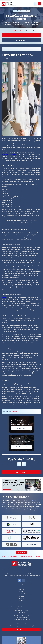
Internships (5, 298)
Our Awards (22, 597)
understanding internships (9, 155)
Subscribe (22, 598)
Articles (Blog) (22, 593)
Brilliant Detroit (5, 556)
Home (5, 49)
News (10, 49)
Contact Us (22, 591)
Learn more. (22, 577)
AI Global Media (34, 501)
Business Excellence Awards (22, 609)
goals (29, 404)
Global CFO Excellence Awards (22, 616)
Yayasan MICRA (30, 556)
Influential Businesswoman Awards (22, 619)
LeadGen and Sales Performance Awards (22, 607)
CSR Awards (22, 612)
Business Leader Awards (22, 610)
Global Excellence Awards (22, 617)
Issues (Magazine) (22, 595)
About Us (22, 590)
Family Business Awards (22, 614)
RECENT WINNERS (22, 553)
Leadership (17, 49)
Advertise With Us (22, 600)
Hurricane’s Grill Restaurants (17, 556)
